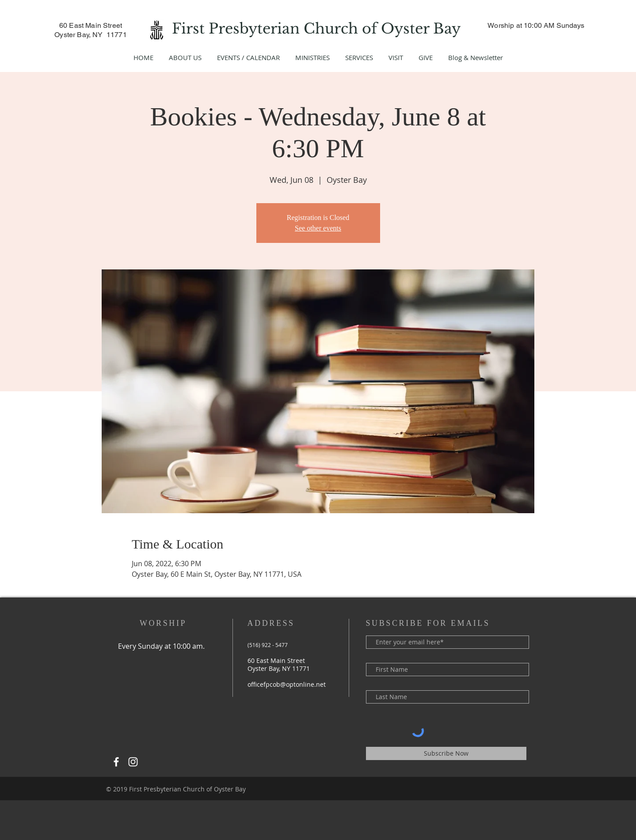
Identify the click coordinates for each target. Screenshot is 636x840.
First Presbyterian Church (267, 29)
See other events (318, 228)
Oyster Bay (423, 29)
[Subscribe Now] (446, 753)
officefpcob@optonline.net (287, 684)
